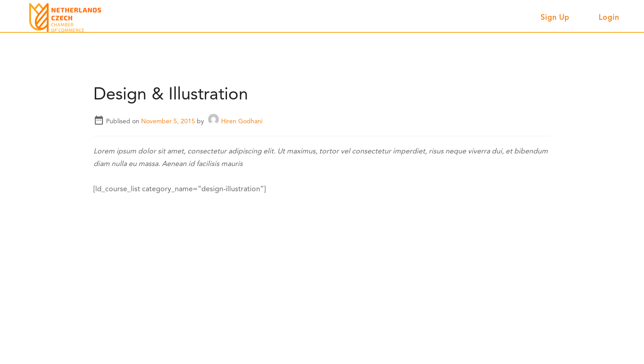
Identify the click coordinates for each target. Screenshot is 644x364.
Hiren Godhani (235, 121)
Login (609, 18)
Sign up (555, 18)
